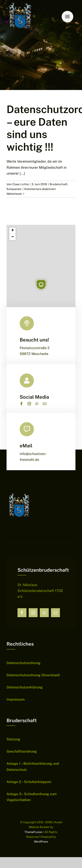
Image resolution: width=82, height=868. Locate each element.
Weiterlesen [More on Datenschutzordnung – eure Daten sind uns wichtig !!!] (14, 194)
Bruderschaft (58, 184)
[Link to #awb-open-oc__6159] (67, 17)
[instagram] (29, 404)
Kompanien (14, 189)
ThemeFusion (33, 832)
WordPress (41, 842)
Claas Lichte (20, 184)
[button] (41, 285)
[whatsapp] (37, 404)
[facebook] (21, 404)
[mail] (45, 404)
